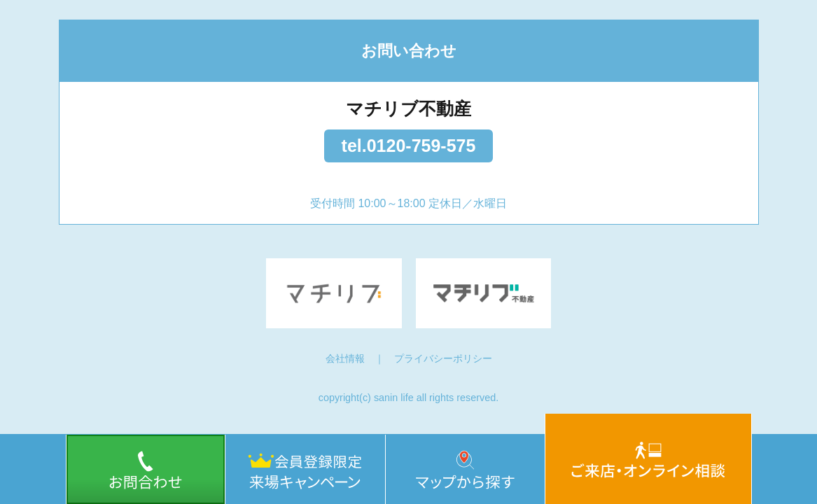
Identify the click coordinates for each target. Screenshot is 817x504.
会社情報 (345, 358)
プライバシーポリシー (443, 358)
